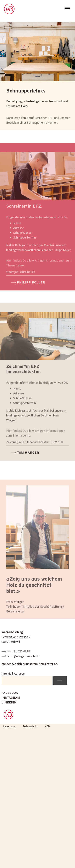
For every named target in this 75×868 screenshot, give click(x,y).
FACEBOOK (10, 693)
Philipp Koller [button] (31, 289)
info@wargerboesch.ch (23, 656)
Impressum (9, 727)
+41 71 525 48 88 (19, 651)
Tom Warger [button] (28, 459)
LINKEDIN (9, 702)
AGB (47, 727)
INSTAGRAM (11, 698)
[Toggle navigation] (67, 8)
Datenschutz (30, 727)
